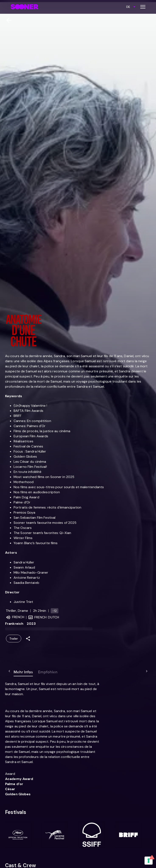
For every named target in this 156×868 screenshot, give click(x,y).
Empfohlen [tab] (39, 671)
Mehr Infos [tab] (15, 671)
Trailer (14, 639)
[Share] (28, 639)
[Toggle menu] (143, 7)
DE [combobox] (128, 7)
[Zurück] (7, 20)
